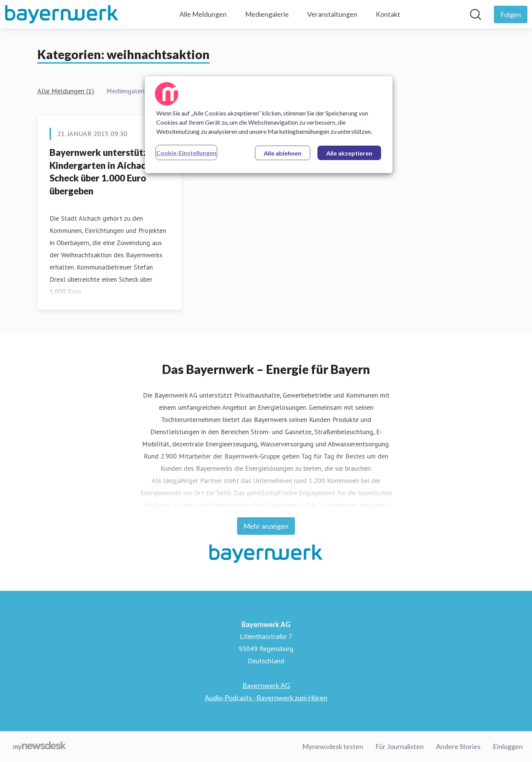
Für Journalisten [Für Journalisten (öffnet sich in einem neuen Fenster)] (400, 746)
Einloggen (508, 746)
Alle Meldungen (203, 14)
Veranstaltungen (332, 14)
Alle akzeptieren (349, 153)
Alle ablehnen (283, 153)
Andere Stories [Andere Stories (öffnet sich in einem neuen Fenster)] (458, 746)
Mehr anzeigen (266, 526)
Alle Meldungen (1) (66, 91)
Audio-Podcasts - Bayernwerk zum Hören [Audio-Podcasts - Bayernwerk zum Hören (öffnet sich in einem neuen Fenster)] (266, 698)
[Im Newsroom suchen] (476, 14)
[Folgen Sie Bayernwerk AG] (511, 14)
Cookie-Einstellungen (186, 153)
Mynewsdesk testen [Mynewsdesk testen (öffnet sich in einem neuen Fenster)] (333, 746)
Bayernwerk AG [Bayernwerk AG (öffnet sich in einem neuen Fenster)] (266, 685)
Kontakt (388, 14)
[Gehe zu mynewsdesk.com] (39, 747)
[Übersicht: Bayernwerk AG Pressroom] (62, 14)
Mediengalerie (267, 14)
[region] (269, 125)
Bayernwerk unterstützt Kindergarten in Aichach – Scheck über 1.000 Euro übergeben (104, 172)
